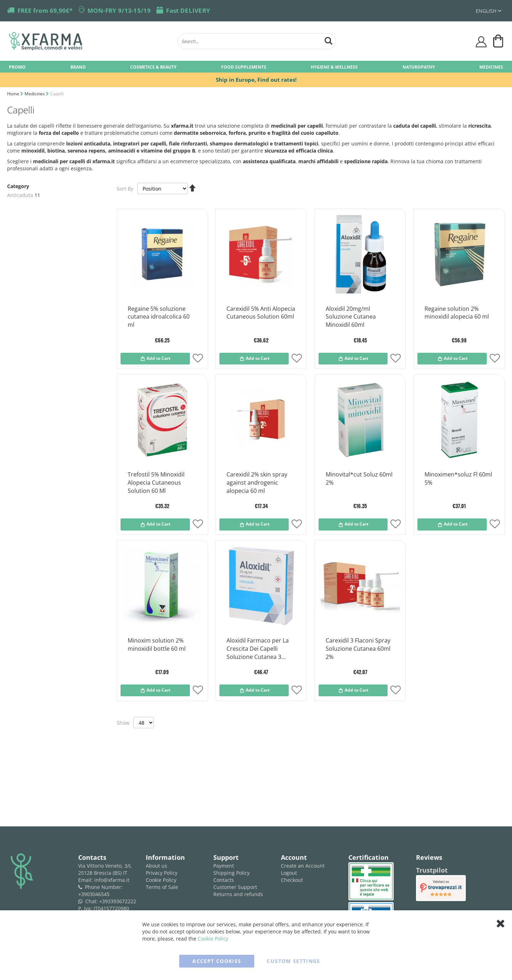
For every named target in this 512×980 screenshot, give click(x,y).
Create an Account (303, 866)
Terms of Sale (162, 887)
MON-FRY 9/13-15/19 (119, 10)
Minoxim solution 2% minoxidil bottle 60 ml (157, 645)
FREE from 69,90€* (45, 10)
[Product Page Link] (162, 294)
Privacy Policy (162, 873)
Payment (224, 866)
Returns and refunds (238, 894)
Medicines (35, 94)
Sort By (125, 189)
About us (156, 866)
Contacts (224, 880)
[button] (198, 359)
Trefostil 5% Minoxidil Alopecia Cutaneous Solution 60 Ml (156, 483)
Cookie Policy (161, 880)
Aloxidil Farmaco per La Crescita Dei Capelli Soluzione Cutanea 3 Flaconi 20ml (258, 649)
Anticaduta (20, 195)
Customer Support (235, 887)
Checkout (292, 880)
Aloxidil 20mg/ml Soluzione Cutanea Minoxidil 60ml (351, 317)
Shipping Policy (231, 873)
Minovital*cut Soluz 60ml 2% (359, 478)
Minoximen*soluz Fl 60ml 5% (458, 478)
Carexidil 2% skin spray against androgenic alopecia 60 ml (257, 483)
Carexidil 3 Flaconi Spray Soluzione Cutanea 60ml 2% (358, 649)
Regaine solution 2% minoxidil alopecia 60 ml (457, 313)
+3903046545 (94, 894)
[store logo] (90, 41)
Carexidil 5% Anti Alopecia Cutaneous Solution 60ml (261, 313)
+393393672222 (118, 901)
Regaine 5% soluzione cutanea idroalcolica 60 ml (159, 317)
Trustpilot (432, 870)
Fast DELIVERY (188, 10)
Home (14, 94)
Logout (289, 873)
